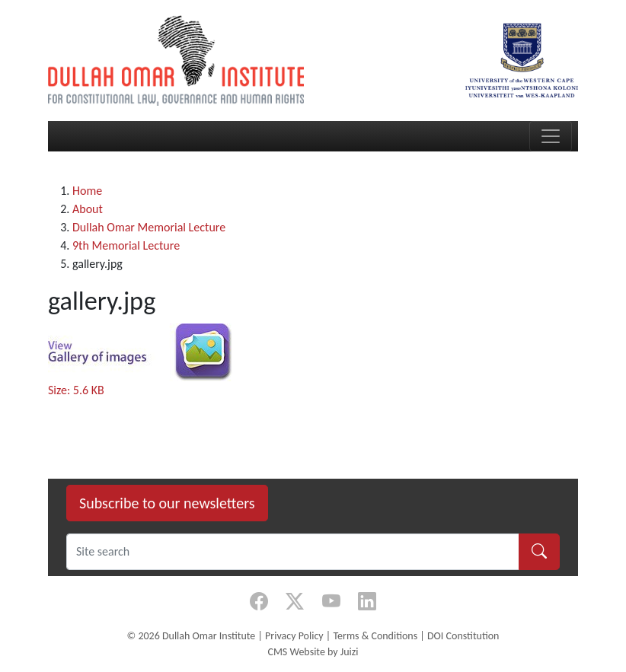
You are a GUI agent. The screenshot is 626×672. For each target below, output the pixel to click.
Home (87, 191)
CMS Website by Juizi (313, 652)
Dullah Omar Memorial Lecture (149, 227)
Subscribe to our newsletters (167, 503)
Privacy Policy (294, 636)
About (88, 209)
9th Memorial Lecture (126, 245)
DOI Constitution (463, 636)
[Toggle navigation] (551, 136)
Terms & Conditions (375, 636)
